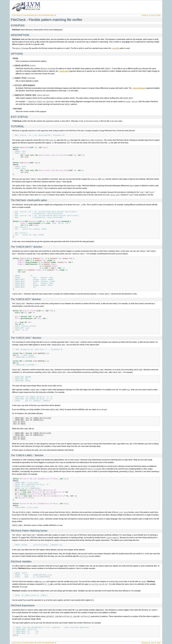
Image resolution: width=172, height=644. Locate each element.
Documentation (29, 15)
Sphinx (155, 642)
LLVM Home (16, 15)
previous (145, 15)
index (159, 15)
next (152, 15)
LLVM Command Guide (45, 15)
